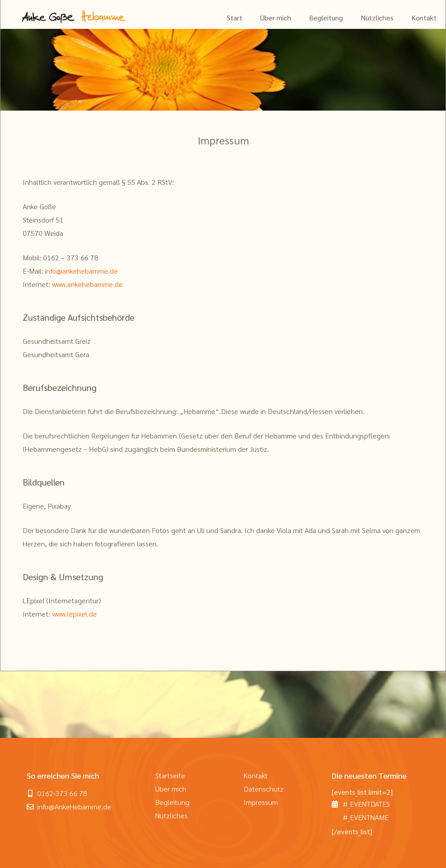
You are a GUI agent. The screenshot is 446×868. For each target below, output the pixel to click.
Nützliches (377, 18)
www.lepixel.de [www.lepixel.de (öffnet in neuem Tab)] (74, 614)
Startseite (170, 775)
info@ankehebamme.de (81, 271)
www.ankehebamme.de (87, 284)
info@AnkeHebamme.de (74, 806)
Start (235, 18)
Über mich (276, 18)
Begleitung (326, 18)
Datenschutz (264, 789)
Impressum (261, 802)
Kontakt (424, 18)
